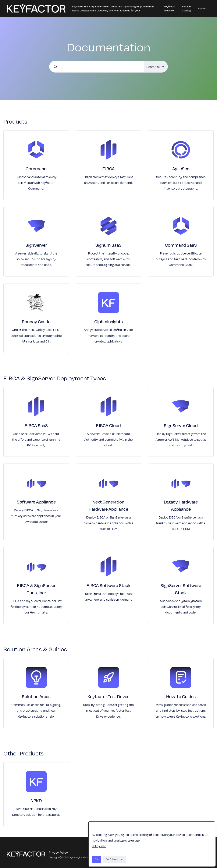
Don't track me (114, 859)
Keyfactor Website (170, 9)
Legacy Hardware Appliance (181, 505)
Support (202, 8)
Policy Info (99, 846)
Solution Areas (36, 696)
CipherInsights (108, 322)
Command (36, 169)
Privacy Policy (58, 852)
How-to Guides (181, 696)
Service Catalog (186, 9)
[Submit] (55, 67)
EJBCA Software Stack (108, 585)
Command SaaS (181, 245)
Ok (96, 859)
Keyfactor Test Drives (108, 696)
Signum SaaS (108, 245)
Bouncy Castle (36, 322)
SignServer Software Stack (181, 589)
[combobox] (97, 67)
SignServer (36, 245)
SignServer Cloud (181, 425)
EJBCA (108, 169)
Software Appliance (36, 502)
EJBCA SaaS (36, 425)
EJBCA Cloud (108, 425)
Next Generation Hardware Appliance (108, 505)
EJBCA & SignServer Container (36, 589)
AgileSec (181, 169)
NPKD (36, 801)
